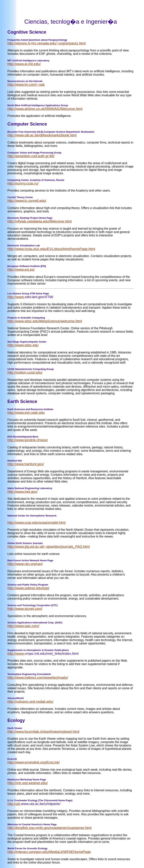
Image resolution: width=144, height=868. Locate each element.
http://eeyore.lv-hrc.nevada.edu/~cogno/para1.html (47, 43)
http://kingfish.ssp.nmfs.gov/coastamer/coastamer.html (50, 828)
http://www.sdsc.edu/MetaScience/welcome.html (45, 321)
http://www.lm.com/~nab (26, 85)
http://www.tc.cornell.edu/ (27, 201)
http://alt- (14, 804)
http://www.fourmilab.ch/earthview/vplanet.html (43, 732)
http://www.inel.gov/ (23, 492)
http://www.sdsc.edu (23, 345)
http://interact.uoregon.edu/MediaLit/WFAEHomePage (49, 852)
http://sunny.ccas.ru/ (23, 183)
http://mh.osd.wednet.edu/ (28, 783)
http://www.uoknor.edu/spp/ (28, 588)
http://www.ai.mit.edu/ (24, 64)
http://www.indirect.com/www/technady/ (38, 677)
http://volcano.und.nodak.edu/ (30, 702)
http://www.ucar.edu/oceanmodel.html (37, 523)
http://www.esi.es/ (21, 269)
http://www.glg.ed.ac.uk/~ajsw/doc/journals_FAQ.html (49, 547)
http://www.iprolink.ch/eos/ (28, 440)
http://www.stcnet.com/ (25, 609)
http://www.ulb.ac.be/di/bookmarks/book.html (42, 135)
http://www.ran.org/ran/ (25, 564)
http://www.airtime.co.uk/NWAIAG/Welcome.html (45, 109)
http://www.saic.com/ (23, 626)
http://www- (16, 297)
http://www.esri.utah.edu (26, 413)
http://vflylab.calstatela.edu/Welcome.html (40, 221)
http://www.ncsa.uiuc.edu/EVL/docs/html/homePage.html (51, 249)
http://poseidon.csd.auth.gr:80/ (31, 156)
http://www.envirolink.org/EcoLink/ (34, 762)
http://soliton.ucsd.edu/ (25, 372)
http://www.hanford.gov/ (26, 464)
